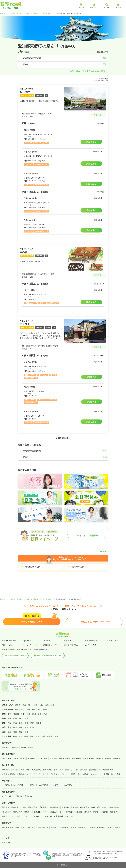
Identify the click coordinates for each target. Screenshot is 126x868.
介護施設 (93, 770)
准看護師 (15, 747)
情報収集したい (78, 567)
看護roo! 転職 (24, 13)
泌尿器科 (88, 812)
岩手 (30, 705)
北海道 (18, 705)
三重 (27, 718)
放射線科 (114, 812)
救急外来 (31, 759)
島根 (27, 727)
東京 (10, 714)
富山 (22, 709)
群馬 (45, 714)
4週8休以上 (20, 827)
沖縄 (57, 736)
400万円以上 (20, 785)
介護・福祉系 (64, 759)
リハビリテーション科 (30, 816)
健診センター (96, 774)
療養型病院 (36, 770)
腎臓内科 (74, 807)
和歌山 (39, 723)
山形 (47, 705)
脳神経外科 (18, 812)
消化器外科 (7, 812)
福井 (34, 709)
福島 (53, 705)
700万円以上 (57, 785)
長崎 (26, 736)
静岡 (21, 718)
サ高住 (73, 774)
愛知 (10, 718)
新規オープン (7, 827)
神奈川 (16, 714)
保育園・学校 (89, 759)
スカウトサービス (30, 645)
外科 (93, 807)
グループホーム (62, 774)
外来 (10, 759)
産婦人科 (54, 812)
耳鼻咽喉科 (70, 812)
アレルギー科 (46, 816)
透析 (46, 759)
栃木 (40, 714)
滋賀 (27, 723)
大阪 (10, 723)
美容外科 (6, 807)
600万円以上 (45, 785)
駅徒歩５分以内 (42, 827)
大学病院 (15, 770)
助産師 (31, 747)
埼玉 (23, 714)
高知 (27, 732)
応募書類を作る (91, 641)
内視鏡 (108, 759)
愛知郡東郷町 (47, 13)
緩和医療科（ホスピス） (64, 816)
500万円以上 (32, 785)
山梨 (40, 709)
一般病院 (6, 770)
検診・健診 (76, 759)
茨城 (34, 714)
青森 (24, 705)
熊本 (32, 736)
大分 (38, 736)
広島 (10, 727)
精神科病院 (48, 770)
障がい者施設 (83, 774)
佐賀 (21, 736)
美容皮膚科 (16, 807)
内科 (24, 807)
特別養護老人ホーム (107, 770)
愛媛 (21, 732)
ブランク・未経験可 (98, 827)
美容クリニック (72, 770)
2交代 (4, 796)
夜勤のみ (28, 796)
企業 (119, 774)
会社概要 (6, 838)
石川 (28, 709)
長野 (45, 709)
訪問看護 (53, 759)
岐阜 (15, 718)
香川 (15, 732)
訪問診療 (100, 759)
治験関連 (117, 759)
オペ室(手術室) (19, 759)
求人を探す (69, 641)
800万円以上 (69, 785)
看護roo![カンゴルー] (7, 13)
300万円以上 (7, 785)
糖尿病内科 (85, 807)
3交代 (11, 796)
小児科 (46, 812)
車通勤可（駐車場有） (60, 827)
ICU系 (39, 759)
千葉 (28, 714)
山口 (32, 727)
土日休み (30, 827)
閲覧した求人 (7, 645)
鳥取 (21, 727)
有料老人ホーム (25, 774)
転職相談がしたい (33, 567)
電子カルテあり (114, 827)
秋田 (41, 705)
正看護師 (6, 747)
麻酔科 (5, 816)
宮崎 (43, 736)
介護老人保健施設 (9, 774)
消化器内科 (44, 807)
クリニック (59, 770)
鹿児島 (50, 736)
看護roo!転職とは (9, 641)
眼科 (62, 812)
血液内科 (65, 807)
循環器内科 (55, 807)
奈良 (32, 723)
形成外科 (37, 812)
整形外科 (28, 812)
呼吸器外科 (102, 807)
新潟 (17, 709)
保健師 (23, 747)
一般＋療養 (25, 770)
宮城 (36, 705)
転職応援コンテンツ (52, 645)
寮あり (73, 827)
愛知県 (36, 13)
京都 (15, 723)
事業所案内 (7, 843)
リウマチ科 (14, 816)
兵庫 (21, 723)
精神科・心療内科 (101, 812)
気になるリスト (112, 641)
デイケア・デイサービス (43, 774)
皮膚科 (79, 812)
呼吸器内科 (33, 807)
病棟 (4, 759)
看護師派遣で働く (71, 645)
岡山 (15, 727)
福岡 (15, 736)
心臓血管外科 (114, 807)
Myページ (27, 641)
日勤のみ (19, 796)
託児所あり (83, 827)
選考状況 (47, 641)
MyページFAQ (91, 645)
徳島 (10, 732)
